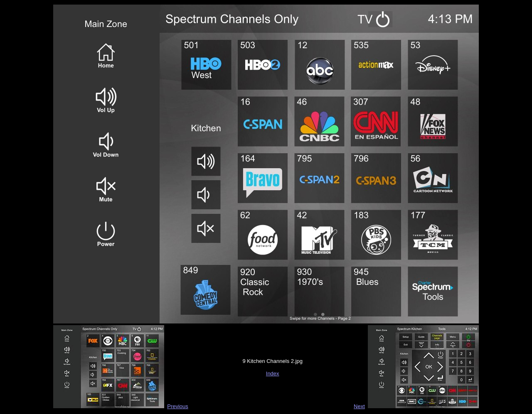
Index (273, 374)
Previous (178, 406)
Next (359, 406)
